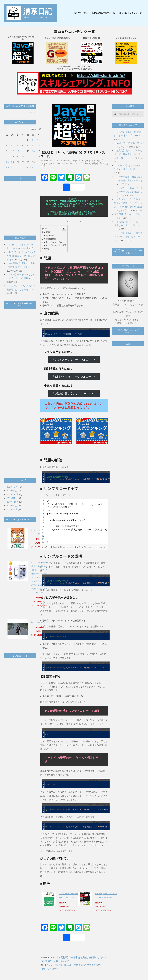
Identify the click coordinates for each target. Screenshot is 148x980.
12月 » (30, 167)
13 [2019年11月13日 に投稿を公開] (18, 151)
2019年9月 (12, 505)
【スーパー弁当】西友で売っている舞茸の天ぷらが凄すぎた (128, 180)
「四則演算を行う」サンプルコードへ (74, 377)
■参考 (47, 249)
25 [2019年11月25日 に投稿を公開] (7, 162)
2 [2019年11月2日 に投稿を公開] (33, 140)
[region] (74, 521)
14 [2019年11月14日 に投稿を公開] (23, 151)
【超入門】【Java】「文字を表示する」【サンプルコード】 (128, 225)
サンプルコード (83, 163)
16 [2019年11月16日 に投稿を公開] (33, 151)
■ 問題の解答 (50, 239)
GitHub (87, 547)
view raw (102, 547)
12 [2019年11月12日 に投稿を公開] (13, 151)
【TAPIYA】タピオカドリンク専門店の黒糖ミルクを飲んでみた (21, 256)
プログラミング (92, 160)
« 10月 (9, 167)
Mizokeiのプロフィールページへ (128, 331)
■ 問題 (47, 232)
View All (32, 113)
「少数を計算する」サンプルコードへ (74, 393)
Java (52, 163)
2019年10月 (13, 502)
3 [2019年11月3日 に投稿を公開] (38, 140)
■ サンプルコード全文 (54, 242)
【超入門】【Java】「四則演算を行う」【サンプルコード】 (128, 237)
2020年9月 (12, 487)
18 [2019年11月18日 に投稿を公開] (7, 156)
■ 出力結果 (49, 235)
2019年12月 (13, 494)
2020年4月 (12, 491)
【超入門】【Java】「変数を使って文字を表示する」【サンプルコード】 (128, 154)
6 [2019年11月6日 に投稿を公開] (17, 145)
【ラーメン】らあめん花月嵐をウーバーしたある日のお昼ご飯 (128, 192)
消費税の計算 (98, 163)
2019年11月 (13, 498)
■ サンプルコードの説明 (55, 245)
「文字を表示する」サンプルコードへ (74, 360)
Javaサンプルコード (64, 163)
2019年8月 (12, 509)
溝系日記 (38, 11)
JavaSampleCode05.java (54, 547)
